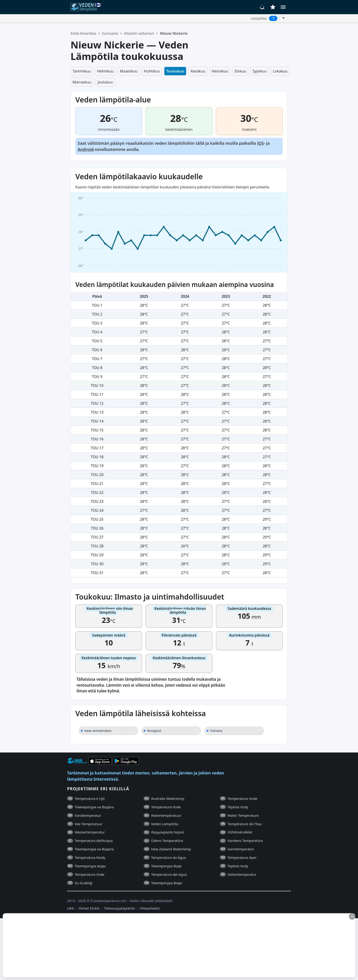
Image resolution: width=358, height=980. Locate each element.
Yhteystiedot (150, 908)
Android (86, 149)
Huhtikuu (152, 71)
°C (273, 18)
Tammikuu (82, 71)
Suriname (110, 33)
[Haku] (262, 7)
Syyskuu (259, 71)
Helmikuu (105, 71)
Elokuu (240, 71)
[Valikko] (283, 7)
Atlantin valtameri (139, 33)
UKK (71, 908)
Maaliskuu (129, 71)
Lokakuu (280, 71)
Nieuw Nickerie (174, 33)
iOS (260, 143)
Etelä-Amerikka (83, 33)
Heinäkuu (220, 71)
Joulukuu (105, 82)
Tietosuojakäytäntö (119, 908)
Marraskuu (82, 82)
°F (283, 18)
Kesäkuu (198, 71)
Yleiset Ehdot (89, 908)
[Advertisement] (111, 945)
